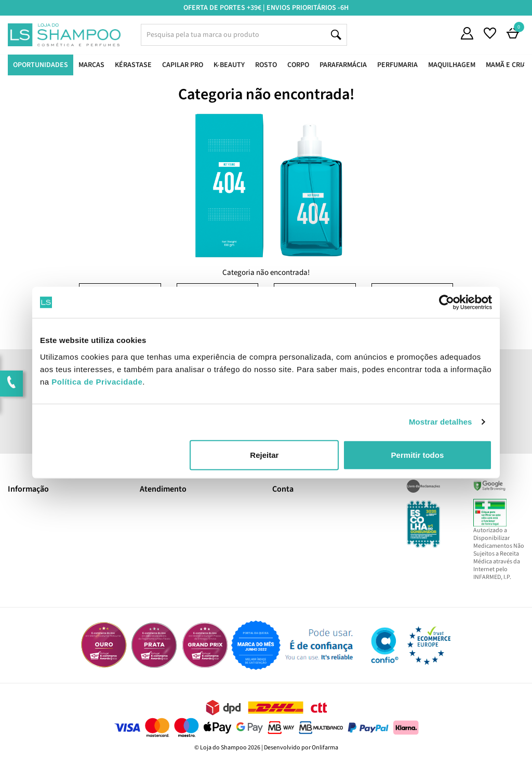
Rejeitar (264, 454)
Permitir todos (418, 454)
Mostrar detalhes (441, 422)
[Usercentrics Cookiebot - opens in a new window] (447, 302)
